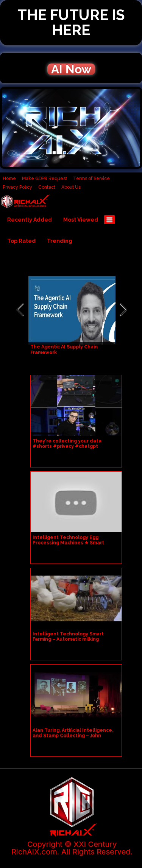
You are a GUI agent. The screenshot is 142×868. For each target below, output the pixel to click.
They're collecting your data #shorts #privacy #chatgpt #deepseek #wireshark (67, 446)
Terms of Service (91, 179)
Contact (47, 187)
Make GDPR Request (44, 179)
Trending (60, 241)
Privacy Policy (17, 187)
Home (9, 179)
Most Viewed (81, 220)
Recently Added (30, 220)
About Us (71, 187)
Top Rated (21, 241)
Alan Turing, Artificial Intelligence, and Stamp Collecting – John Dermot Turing (73, 736)
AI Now (71, 69)
